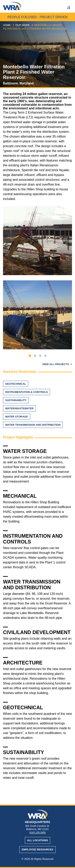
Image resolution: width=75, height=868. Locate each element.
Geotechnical (16, 384)
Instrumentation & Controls (26, 392)
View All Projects (56, 364)
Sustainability (16, 400)
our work (23, 25)
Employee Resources (37, 850)
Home (7, 25)
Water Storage (17, 417)
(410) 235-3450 (37, 833)
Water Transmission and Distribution (33, 425)
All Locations (37, 840)
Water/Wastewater (19, 408)
